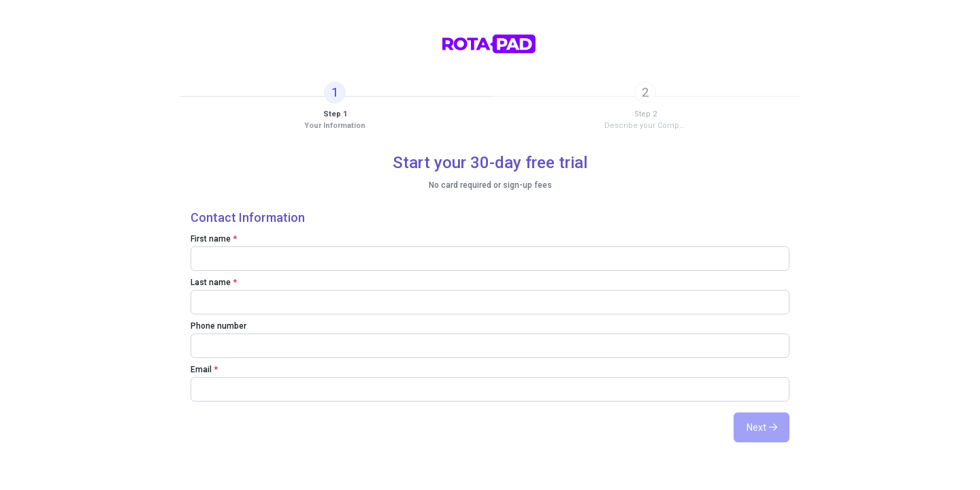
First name (214, 239)
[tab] (335, 107)
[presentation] (335, 107)
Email (204, 370)
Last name (214, 282)
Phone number (218, 326)
